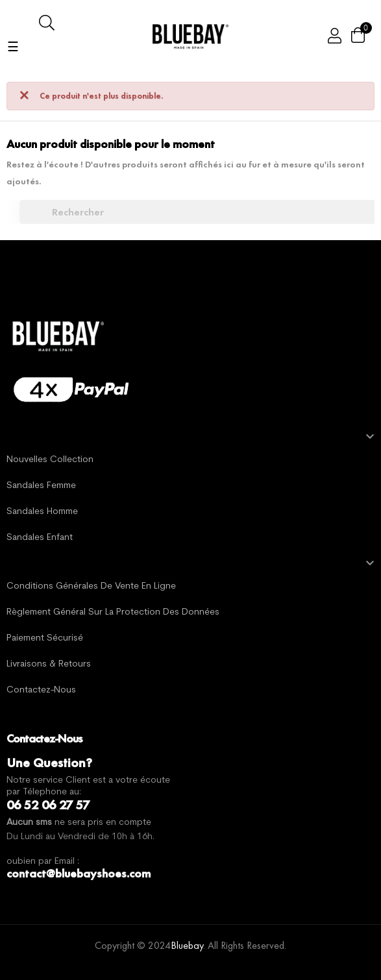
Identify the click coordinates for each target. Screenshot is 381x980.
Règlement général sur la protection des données (113, 612)
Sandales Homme (42, 512)
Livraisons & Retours (49, 664)
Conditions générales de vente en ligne (91, 586)
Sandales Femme (41, 486)
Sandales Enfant (40, 538)
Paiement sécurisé (45, 638)
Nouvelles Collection (50, 460)
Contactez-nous (41, 690)
